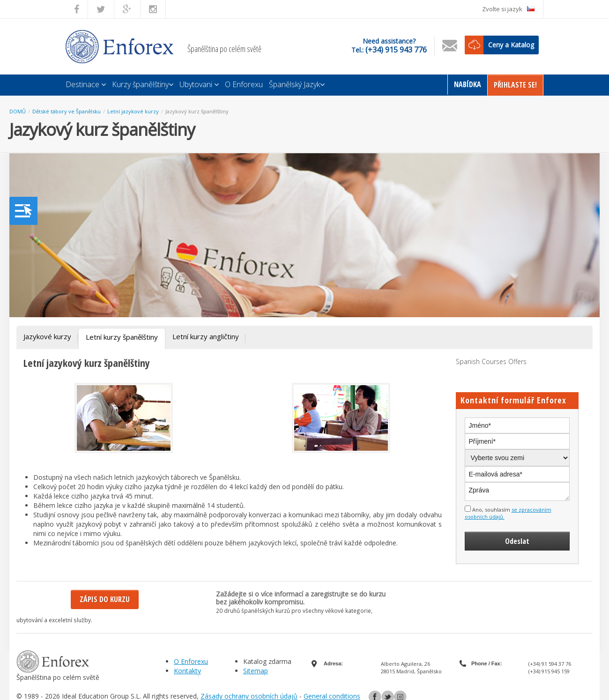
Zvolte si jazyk (508, 9)
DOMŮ (18, 111)
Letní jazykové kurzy (133, 111)
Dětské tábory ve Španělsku (67, 111)
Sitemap (256, 671)
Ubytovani (199, 84)
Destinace (86, 84)
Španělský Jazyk (297, 84)
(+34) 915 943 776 (396, 50)
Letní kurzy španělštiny (122, 337)
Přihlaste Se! (515, 85)
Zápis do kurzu (105, 599)
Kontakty (187, 671)
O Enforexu (244, 84)
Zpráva (517, 491)
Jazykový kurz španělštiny (197, 111)
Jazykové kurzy (47, 336)
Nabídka (468, 84)
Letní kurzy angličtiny (206, 336)
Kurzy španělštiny (143, 84)
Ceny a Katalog (511, 45)
